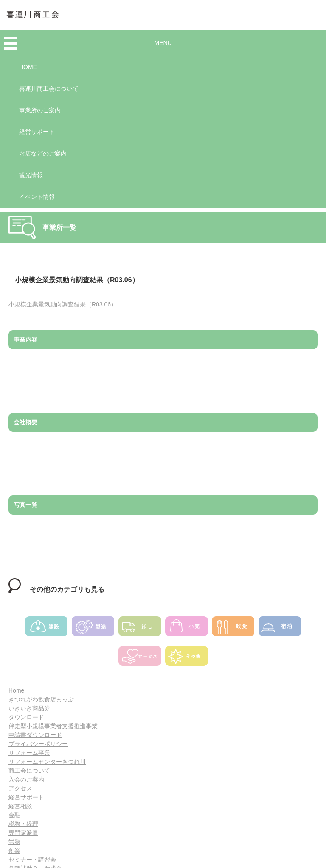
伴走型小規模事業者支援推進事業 (53, 726)
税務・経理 (23, 824)
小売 (186, 629)
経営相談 (20, 806)
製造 (93, 629)
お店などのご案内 (43, 153)
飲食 (233, 629)
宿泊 (280, 629)
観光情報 (31, 175)
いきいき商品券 (29, 708)
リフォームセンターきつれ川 (47, 762)
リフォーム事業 (29, 753)
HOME (28, 67)
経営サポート (37, 132)
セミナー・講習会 (32, 860)
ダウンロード (26, 717)
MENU (163, 43)
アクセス (20, 788)
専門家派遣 (23, 833)
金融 (14, 815)
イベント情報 (37, 197)
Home (16, 690)
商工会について (29, 771)
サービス (140, 659)
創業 (14, 851)
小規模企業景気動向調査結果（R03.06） (63, 304)
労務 (14, 842)
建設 (46, 629)
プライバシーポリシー (38, 744)
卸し (140, 629)
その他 (186, 659)
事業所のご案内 (40, 110)
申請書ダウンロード (35, 735)
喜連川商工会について (49, 89)
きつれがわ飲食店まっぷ (41, 699)
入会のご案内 (26, 779)
